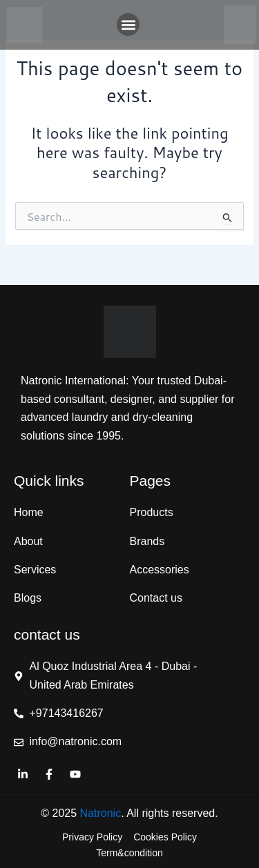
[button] (128, 24)
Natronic (101, 813)
